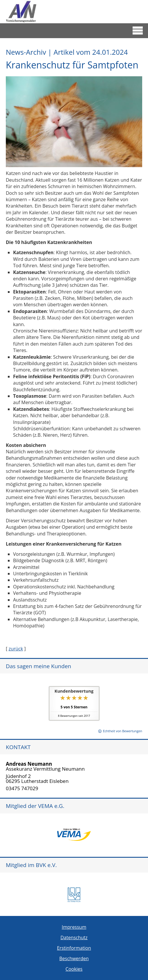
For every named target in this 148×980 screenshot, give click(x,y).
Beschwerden (74, 958)
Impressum (74, 927)
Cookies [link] (74, 969)
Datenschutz (74, 937)
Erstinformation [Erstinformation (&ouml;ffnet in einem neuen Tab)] (74, 948)
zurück (16, 649)
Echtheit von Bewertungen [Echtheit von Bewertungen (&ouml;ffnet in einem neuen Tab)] (123, 731)
